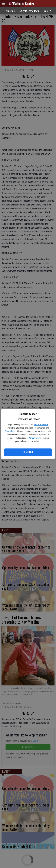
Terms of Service (41, 424)
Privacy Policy (10, 431)
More (48, 11)
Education (10, 11)
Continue (28, 452)
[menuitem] (48, 11)
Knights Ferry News (29, 11)
